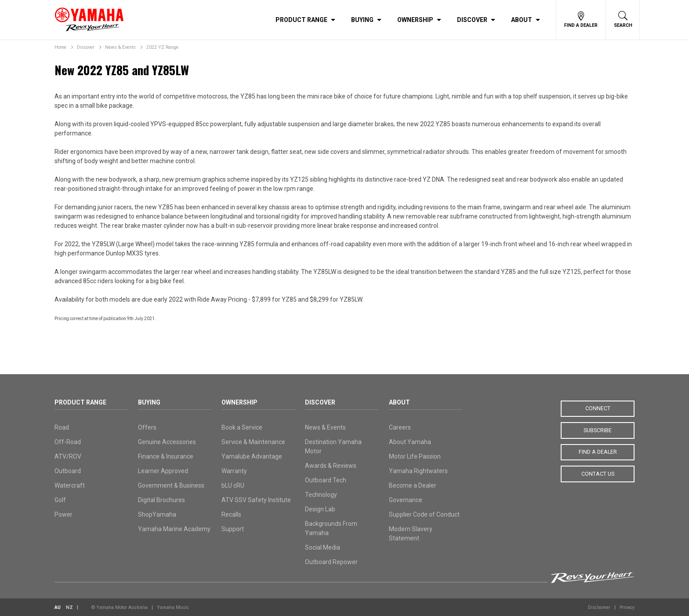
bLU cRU (233, 485)
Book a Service (242, 427)
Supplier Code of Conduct (424, 514)
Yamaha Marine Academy (174, 529)
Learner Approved (163, 471)
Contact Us (598, 473)
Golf (60, 500)
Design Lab (320, 509)
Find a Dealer (598, 452)
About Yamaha (410, 442)
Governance (406, 500)
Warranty (234, 471)
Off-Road (68, 442)
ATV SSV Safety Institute (256, 500)
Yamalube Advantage (252, 456)
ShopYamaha (157, 514)
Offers (147, 427)
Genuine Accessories (167, 442)
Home (60, 47)
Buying (362, 20)
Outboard (68, 471)
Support (233, 529)
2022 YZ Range (162, 47)
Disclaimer (599, 607)
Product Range (301, 20)
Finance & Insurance (166, 456)
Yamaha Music (173, 607)
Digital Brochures (161, 500)
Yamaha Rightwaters (418, 471)
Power (63, 514)
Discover (472, 20)
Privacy (627, 607)
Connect (598, 408)
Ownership (415, 20)
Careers (400, 427)
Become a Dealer (413, 485)
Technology (321, 495)
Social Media (323, 547)
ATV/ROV (68, 456)
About (522, 20)
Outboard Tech (326, 480)
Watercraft (70, 485)
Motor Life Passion (415, 456)
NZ (69, 607)
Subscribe (598, 430)
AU (58, 607)
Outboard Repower (331, 562)
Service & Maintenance (253, 442)
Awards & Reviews (331, 466)
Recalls (231, 514)
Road (62, 427)
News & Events (120, 47)
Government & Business (171, 485)
